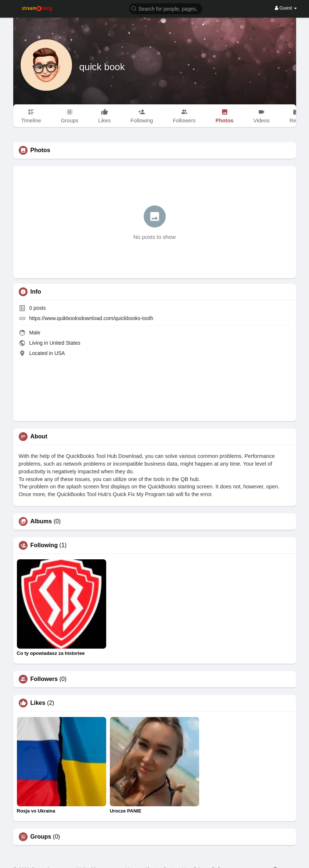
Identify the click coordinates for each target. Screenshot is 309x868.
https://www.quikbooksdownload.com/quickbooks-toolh (91, 318)
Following (44, 545)
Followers (44, 679)
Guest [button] (286, 8)
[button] (166, 8)
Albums (41, 521)
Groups (41, 837)
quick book (102, 67)
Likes (38, 703)
